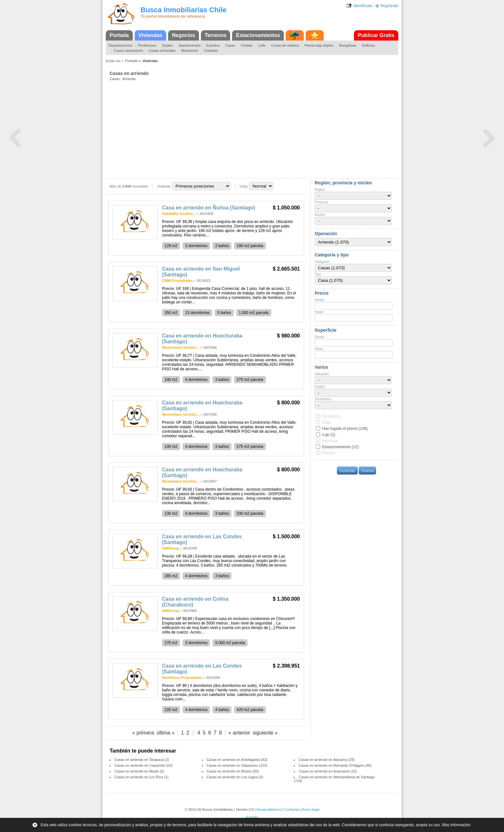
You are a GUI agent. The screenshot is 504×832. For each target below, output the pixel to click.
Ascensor (330, 441)
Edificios (369, 45)
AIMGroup (171, 548)
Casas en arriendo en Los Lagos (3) (235, 777)
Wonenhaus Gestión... (180, 347)
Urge (326, 422)
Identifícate (363, 6)
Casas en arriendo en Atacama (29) (327, 760)
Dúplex (167, 45)
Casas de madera (285, 45)
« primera (143, 733)
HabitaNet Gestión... (179, 214)
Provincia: (322, 202)
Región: (320, 190)
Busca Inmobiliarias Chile (184, 10)
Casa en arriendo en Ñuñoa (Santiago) (209, 208)
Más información (456, 825)
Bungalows (348, 45)
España (252, 817)
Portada (119, 35)
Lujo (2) (329, 435)
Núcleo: (320, 215)
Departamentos (120, 45)
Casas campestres (128, 51)
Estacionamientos (258, 35)
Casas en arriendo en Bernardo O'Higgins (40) (335, 765)
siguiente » (265, 733)
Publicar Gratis (376, 35)
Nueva (368, 471)
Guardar (347, 471)
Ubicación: (322, 374)
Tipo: (318, 274)
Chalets (246, 45)
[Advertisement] (254, 129)
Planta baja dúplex (319, 45)
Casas (230, 45)
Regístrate (389, 6)
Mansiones (189, 51)
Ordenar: (164, 186)
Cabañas (211, 51)
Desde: (320, 300)
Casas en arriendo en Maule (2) (139, 771)
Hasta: (319, 312)
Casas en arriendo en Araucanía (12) (328, 771)
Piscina (328, 453)
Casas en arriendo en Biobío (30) (233, 771)
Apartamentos (190, 45)
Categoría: (322, 262)
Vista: (244, 186)
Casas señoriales (162, 51)
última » (166, 733)
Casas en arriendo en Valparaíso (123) (237, 765)
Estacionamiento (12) (340, 447)
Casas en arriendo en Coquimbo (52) (144, 765)
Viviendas (150, 35)
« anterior (239, 733)
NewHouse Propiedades (182, 678)
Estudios (213, 45)
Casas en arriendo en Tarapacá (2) (142, 760)
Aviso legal (311, 809)
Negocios (184, 35)
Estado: (320, 387)
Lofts (262, 45)
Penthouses (147, 45)
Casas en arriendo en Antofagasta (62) (237, 760)
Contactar (292, 809)
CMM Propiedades (177, 281)
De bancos (331, 416)
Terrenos (216, 35)
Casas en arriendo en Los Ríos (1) (141, 777)
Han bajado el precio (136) (345, 429)
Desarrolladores (269, 809)
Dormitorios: (323, 399)
